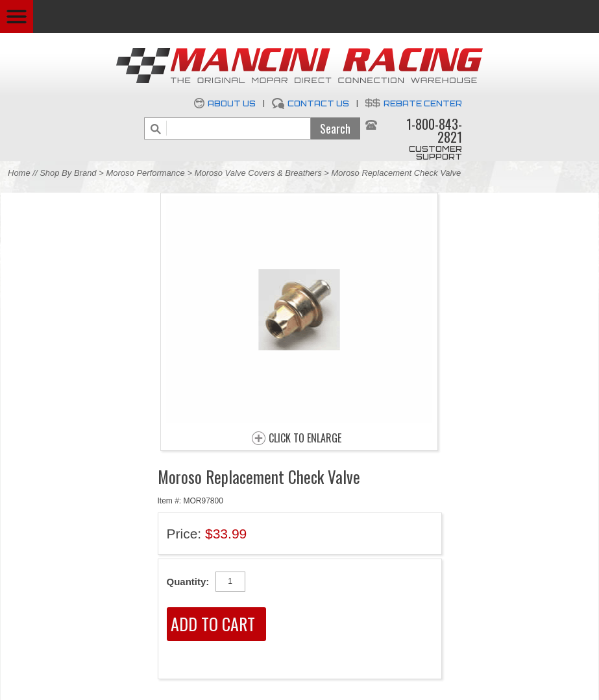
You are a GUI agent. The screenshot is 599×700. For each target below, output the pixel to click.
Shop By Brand (68, 173)
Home (19, 173)
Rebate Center (423, 103)
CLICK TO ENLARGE (305, 439)
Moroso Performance (145, 173)
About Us (232, 103)
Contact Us (318, 103)
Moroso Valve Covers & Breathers (258, 173)
